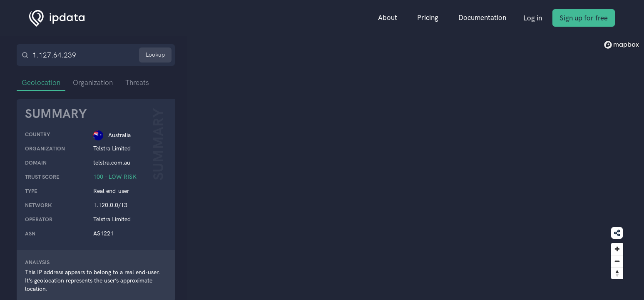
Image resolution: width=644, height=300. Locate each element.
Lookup (155, 55)
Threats (137, 82)
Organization (93, 82)
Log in (533, 18)
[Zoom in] (617, 249)
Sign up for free (584, 18)
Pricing (428, 17)
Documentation (482, 17)
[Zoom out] (617, 261)
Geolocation (41, 82)
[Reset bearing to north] (617, 273)
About (388, 17)
